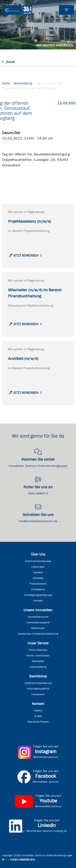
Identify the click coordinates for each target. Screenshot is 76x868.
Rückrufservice (38, 650)
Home (6, 83)
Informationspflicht (38, 689)
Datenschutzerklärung (38, 683)
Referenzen (38, 628)
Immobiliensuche (38, 617)
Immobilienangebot (38, 623)
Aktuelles (38, 578)
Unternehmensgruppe (38, 561)
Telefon (38, 711)
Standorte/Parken (38, 722)
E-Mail (38, 716)
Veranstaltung (23, 83)
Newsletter (38, 661)
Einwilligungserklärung (38, 595)
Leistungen (38, 567)
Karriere (38, 572)
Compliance (38, 589)
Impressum (38, 694)
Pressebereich (38, 584)
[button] (7, 861)
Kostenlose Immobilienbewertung (38, 634)
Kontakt (38, 601)
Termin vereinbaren (38, 656)
